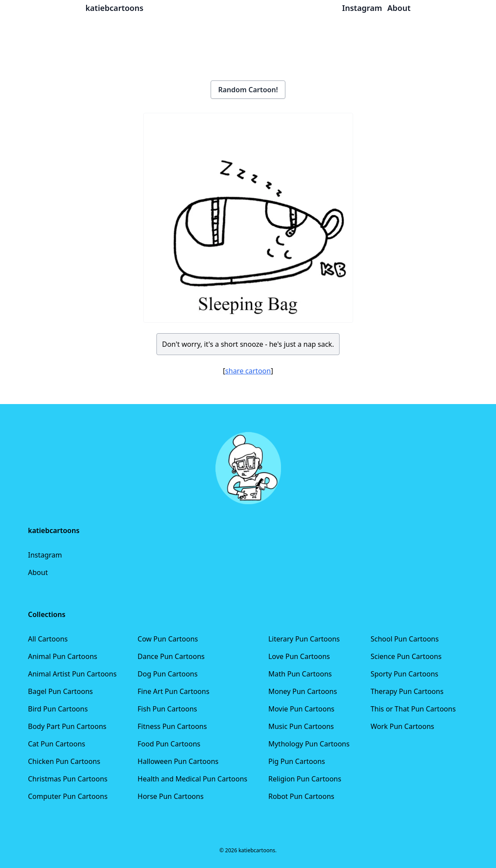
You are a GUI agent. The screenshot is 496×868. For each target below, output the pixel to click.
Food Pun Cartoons (169, 744)
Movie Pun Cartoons (301, 709)
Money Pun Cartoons (303, 691)
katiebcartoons (115, 8)
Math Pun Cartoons (300, 674)
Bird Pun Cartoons (58, 709)
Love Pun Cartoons (299, 656)
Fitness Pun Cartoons (172, 726)
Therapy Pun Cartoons (407, 691)
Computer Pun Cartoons (68, 796)
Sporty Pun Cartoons (404, 674)
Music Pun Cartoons (301, 726)
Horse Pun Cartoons (171, 796)
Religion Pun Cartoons (305, 779)
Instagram (45, 555)
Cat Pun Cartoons (57, 744)
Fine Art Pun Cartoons (173, 691)
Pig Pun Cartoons (297, 761)
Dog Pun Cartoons (168, 674)
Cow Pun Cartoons (168, 639)
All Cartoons (48, 639)
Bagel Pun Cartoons (61, 691)
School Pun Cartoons (405, 639)
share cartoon (248, 371)
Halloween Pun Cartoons (178, 761)
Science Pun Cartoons (406, 656)
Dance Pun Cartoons (171, 656)
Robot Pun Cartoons (301, 796)
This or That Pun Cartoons (413, 709)
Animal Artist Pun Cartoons (72, 674)
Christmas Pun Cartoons (68, 779)
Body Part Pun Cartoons (67, 726)
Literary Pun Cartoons (304, 639)
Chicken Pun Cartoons (64, 761)
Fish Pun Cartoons (167, 709)
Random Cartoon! (248, 90)
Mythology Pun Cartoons (309, 744)
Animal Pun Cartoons (62, 656)
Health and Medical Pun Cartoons (193, 779)
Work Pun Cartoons (402, 726)
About (38, 572)
